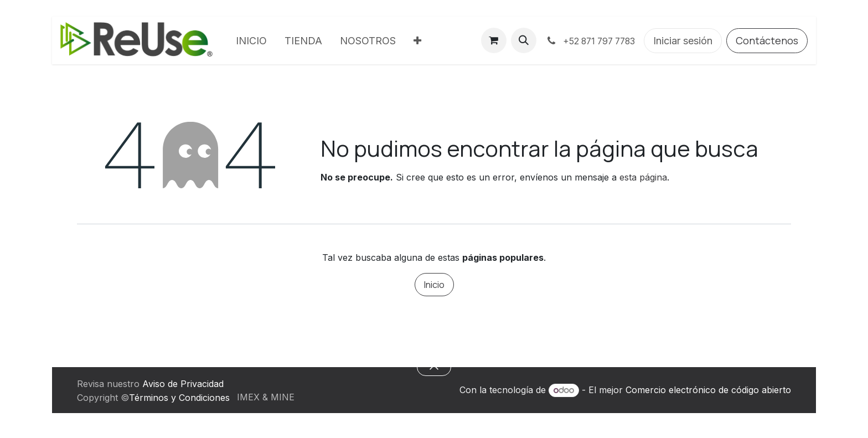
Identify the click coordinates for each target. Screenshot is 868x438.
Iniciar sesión (683, 41)
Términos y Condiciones (179, 398)
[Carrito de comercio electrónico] (494, 40)
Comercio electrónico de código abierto (708, 390)
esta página (643, 177)
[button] (524, 40)
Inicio (434, 285)
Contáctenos (767, 40)
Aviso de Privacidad (183, 384)
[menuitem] (251, 41)
